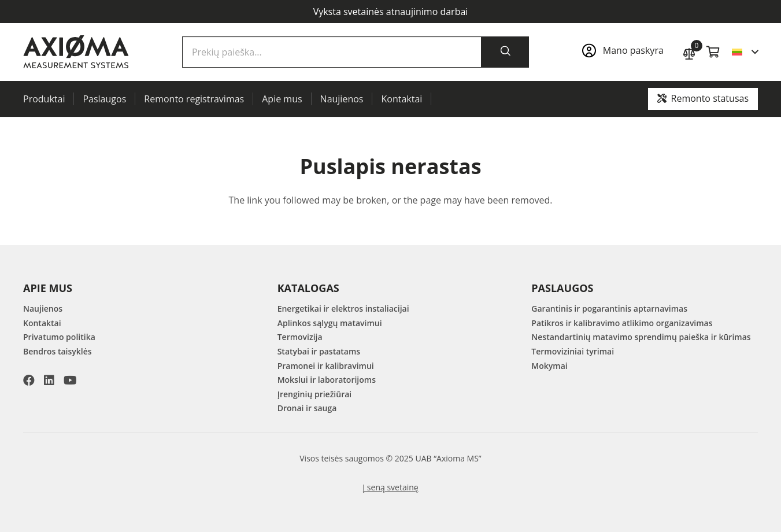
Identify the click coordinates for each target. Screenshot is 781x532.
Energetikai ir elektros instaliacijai (343, 309)
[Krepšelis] (713, 52)
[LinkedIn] (49, 380)
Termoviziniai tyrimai (573, 351)
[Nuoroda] (626, 52)
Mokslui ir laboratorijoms (327, 380)
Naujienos (43, 309)
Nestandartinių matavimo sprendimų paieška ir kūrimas (641, 337)
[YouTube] (70, 380)
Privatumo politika (59, 337)
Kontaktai (42, 323)
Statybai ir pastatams (319, 351)
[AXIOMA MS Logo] (76, 52)
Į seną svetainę (390, 487)
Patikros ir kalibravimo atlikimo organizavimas (622, 323)
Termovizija (300, 337)
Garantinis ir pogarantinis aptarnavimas (609, 309)
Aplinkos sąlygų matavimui (330, 323)
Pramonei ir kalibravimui (326, 366)
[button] (745, 52)
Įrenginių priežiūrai (315, 394)
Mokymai (549, 366)
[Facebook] (29, 380)
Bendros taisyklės (58, 351)
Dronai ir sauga (307, 408)
